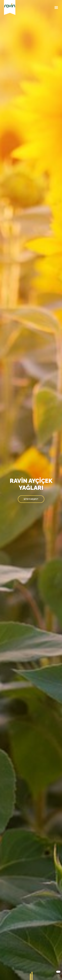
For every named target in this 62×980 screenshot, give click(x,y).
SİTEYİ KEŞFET (31, 499)
